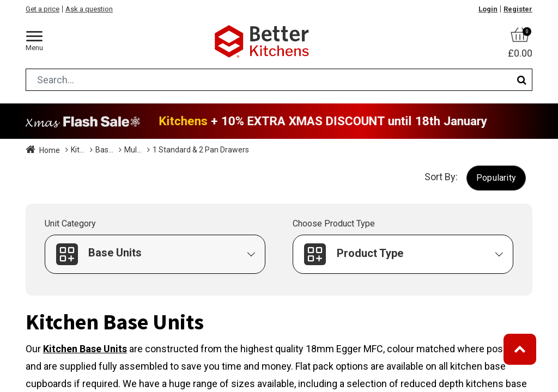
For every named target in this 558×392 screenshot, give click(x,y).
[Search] (522, 80)
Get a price (43, 9)
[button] (496, 178)
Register (518, 9)
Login (488, 9)
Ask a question (89, 9)
